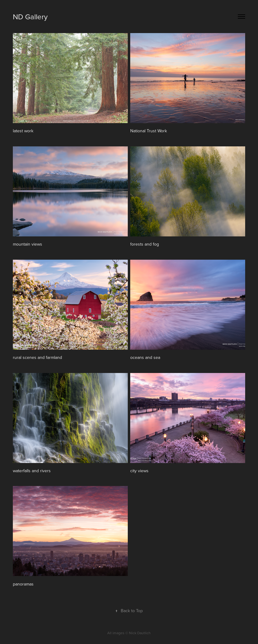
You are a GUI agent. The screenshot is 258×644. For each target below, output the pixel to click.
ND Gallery (30, 17)
